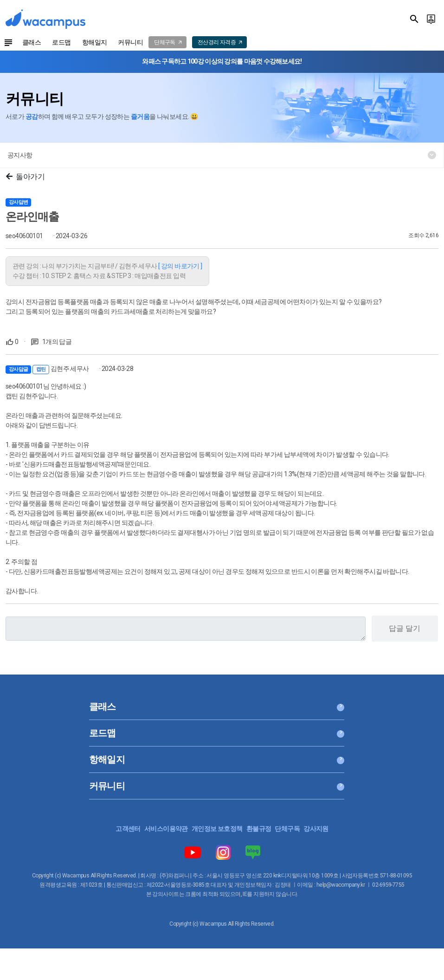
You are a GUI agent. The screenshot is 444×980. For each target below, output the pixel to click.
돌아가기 (25, 177)
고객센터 (128, 829)
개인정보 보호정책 (217, 829)
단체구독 (287, 829)
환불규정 (259, 829)
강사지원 (316, 829)
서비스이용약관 (166, 829)
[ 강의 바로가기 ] (180, 266)
